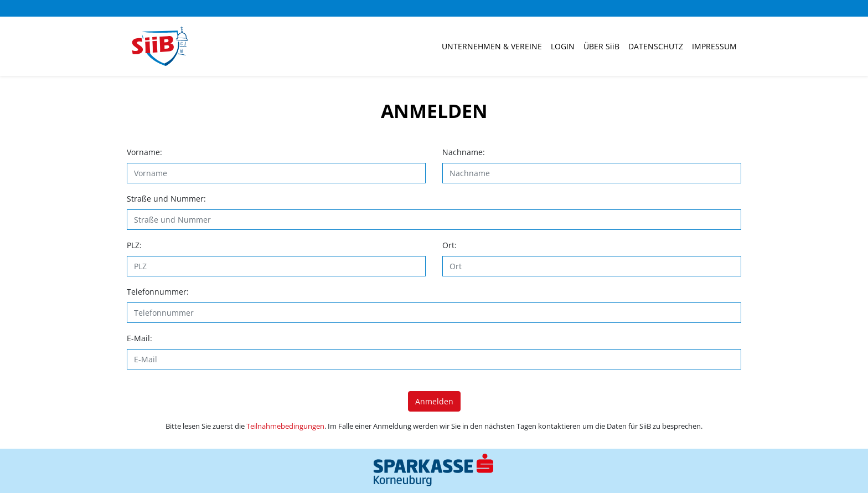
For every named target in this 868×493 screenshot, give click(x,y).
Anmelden (434, 401)
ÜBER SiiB (601, 46)
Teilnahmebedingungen (285, 426)
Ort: (449, 245)
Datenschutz (656, 46)
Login (563, 46)
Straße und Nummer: (166, 199)
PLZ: (134, 245)
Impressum (714, 46)
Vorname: (144, 152)
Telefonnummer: (158, 292)
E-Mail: (139, 338)
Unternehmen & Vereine (492, 46)
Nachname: (464, 152)
